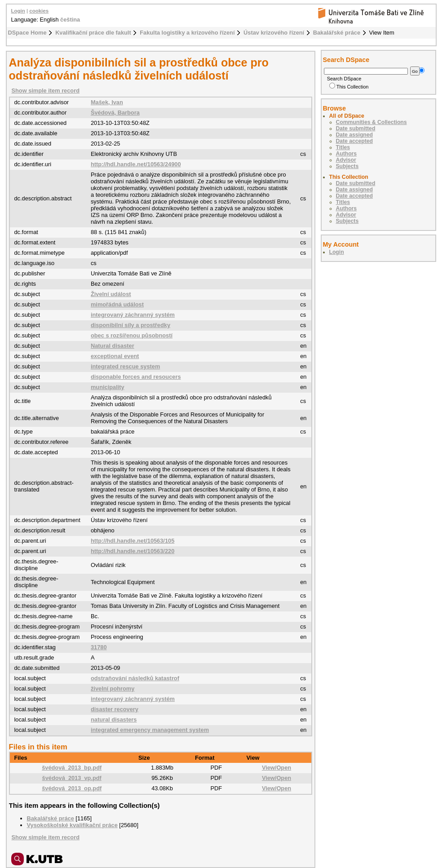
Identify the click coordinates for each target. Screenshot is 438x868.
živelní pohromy (113, 689)
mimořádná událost (117, 304)
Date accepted (354, 141)
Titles (343, 147)
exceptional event (115, 356)
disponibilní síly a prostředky (131, 325)
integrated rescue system (125, 366)
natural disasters (114, 720)
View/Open (277, 768)
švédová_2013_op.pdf (72, 788)
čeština (70, 20)
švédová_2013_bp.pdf (72, 768)
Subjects (347, 166)
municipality (108, 387)
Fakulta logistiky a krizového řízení (187, 33)
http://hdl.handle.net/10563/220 (133, 551)
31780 (99, 647)
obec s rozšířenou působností (132, 335)
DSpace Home (27, 33)
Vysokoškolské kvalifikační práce (72, 825)
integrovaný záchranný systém (133, 315)
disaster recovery (115, 709)
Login (18, 11)
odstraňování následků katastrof (135, 678)
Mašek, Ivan (107, 102)
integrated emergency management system (150, 730)
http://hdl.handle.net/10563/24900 (136, 164)
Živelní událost (111, 294)
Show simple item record (46, 91)
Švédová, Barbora (115, 113)
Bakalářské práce (337, 33)
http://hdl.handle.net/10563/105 (133, 541)
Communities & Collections (372, 122)
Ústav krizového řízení (274, 33)
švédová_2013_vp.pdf (72, 778)
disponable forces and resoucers (136, 377)
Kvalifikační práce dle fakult (93, 33)
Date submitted (356, 128)
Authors (347, 154)
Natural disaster (113, 346)
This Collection (349, 87)
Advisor (346, 160)
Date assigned (354, 135)
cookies (39, 11)
